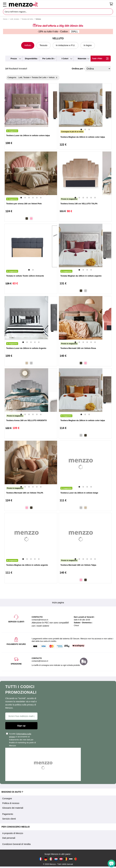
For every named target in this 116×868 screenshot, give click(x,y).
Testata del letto (27, 19)
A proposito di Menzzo (13, 833)
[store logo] (58, 4)
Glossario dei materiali (13, 808)
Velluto (28, 45)
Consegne (7, 798)
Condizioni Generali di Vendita (16, 844)
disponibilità (31, 59)
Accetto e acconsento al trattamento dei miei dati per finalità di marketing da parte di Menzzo (21, 740)
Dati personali (9, 838)
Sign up (21, 726)
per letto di (48, 59)
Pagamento (8, 814)
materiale (82, 59)
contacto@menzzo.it (40, 661)
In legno (88, 45)
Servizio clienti (9, 819)
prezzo (14, 59)
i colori (65, 59)
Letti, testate (14, 19)
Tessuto (43, 45)
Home (5, 19)
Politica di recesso (11, 803)
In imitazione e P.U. (66, 45)
